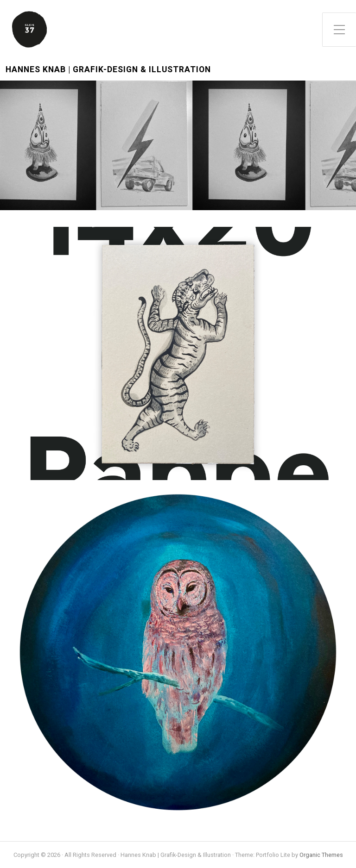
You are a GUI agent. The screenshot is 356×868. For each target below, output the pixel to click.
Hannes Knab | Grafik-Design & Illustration (108, 70)
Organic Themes (321, 855)
